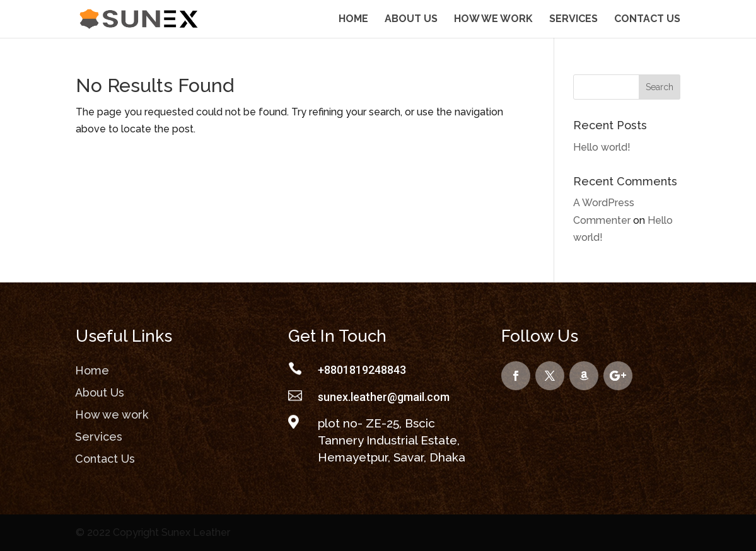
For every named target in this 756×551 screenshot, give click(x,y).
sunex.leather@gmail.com (384, 397)
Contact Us (647, 20)
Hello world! (602, 147)
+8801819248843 (362, 370)
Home (353, 20)
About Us (411, 20)
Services (573, 20)
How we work (493, 20)
